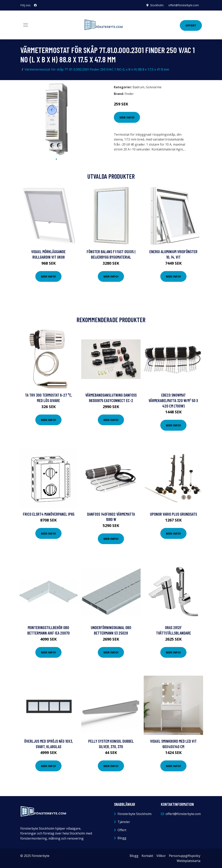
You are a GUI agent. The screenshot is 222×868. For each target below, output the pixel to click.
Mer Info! (127, 117)
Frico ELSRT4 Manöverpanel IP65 (49, 514)
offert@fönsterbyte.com (184, 5)
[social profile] (35, 5)
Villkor (161, 856)
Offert (191, 25)
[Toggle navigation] (26, 25)
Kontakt (147, 856)
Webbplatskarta (189, 861)
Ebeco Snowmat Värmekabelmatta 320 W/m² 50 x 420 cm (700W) (173, 400)
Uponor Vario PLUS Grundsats (173, 514)
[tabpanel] (56, 119)
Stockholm (157, 5)
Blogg (122, 838)
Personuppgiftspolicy (185, 856)
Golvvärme (154, 87)
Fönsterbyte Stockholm (135, 814)
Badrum (138, 87)
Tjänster (124, 822)
